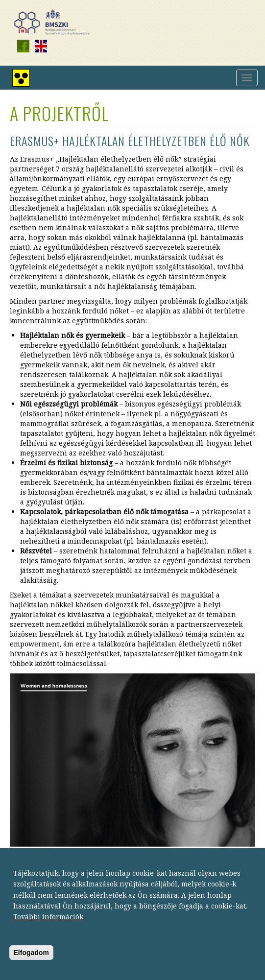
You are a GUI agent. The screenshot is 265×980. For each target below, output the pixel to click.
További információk (48, 923)
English (41, 46)
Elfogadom (31, 959)
